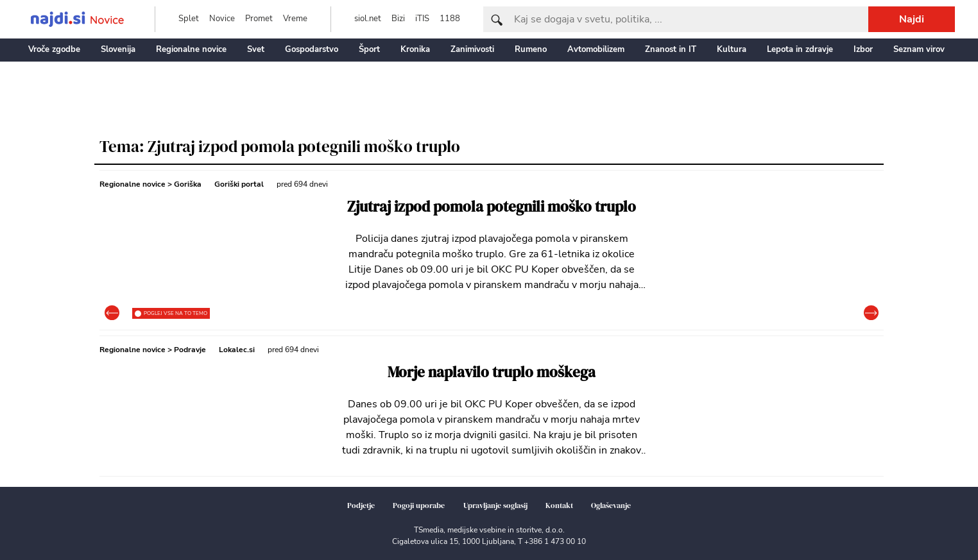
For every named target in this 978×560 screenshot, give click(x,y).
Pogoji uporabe (419, 505)
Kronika (415, 49)
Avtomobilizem (596, 49)
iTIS (422, 19)
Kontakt (559, 505)
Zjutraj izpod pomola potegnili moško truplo (492, 207)
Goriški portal (239, 184)
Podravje (190, 350)
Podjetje (361, 505)
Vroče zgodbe (54, 49)
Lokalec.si (237, 350)
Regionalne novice (191, 49)
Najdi (912, 19)
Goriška (188, 184)
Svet (256, 49)
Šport (369, 49)
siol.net (368, 19)
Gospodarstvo (312, 49)
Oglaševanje (611, 505)
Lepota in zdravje (800, 49)
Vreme (295, 19)
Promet (259, 19)
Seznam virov (919, 49)
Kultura (732, 49)
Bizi (398, 19)
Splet (189, 19)
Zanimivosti (472, 49)
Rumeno (531, 49)
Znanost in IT (671, 49)
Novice (222, 19)
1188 (450, 19)
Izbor (863, 49)
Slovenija (118, 49)
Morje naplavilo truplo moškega (492, 372)
